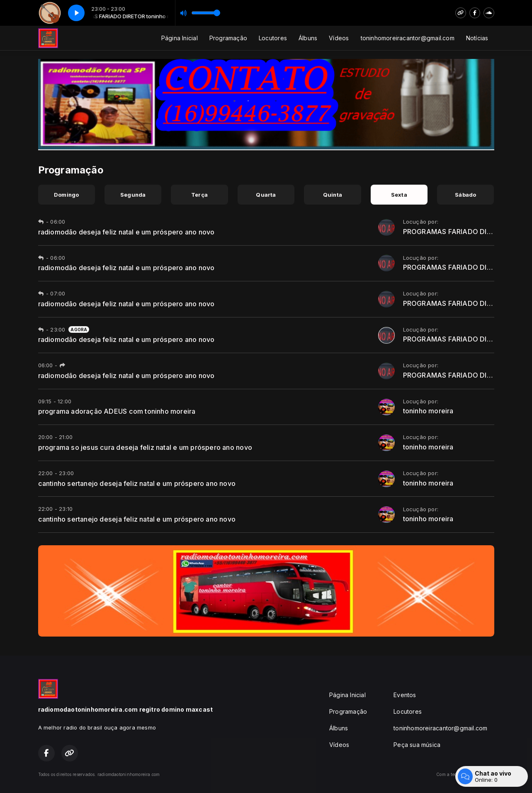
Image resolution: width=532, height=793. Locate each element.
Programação (228, 38)
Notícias (477, 38)
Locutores (273, 38)
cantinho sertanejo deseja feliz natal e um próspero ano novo (137, 483)
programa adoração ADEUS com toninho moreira (117, 411)
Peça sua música (417, 745)
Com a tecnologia (465, 774)
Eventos (405, 695)
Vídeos (339, 38)
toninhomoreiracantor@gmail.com (408, 38)
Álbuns (308, 38)
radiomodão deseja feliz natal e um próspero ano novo (126, 232)
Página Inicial (180, 38)
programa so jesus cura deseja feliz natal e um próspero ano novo (145, 447)
